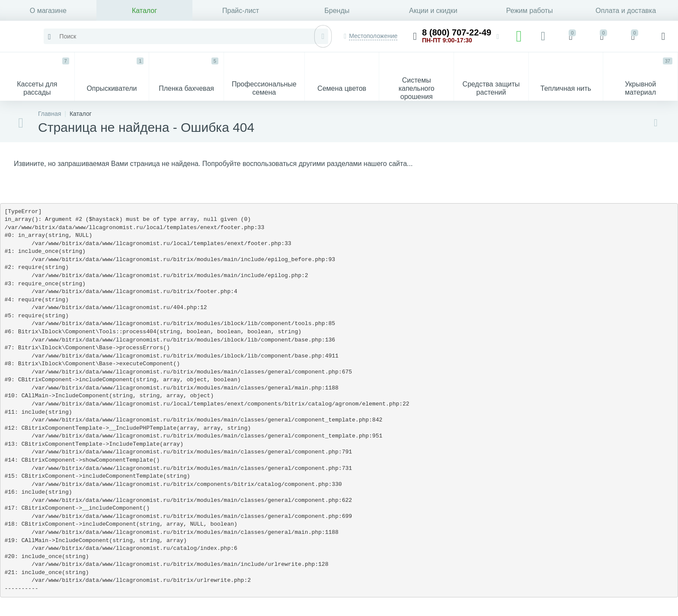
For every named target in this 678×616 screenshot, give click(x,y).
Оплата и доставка (626, 11)
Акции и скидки (433, 11)
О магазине (48, 11)
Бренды (337, 11)
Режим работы (529, 11)
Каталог (144, 11)
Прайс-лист (241, 11)
